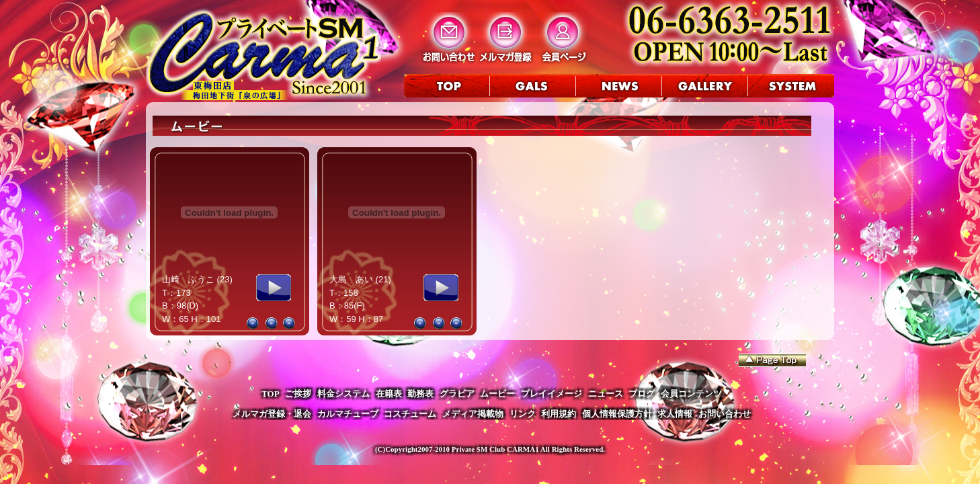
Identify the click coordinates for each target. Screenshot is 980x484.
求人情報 (675, 414)
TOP (271, 394)
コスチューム (410, 414)
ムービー (497, 394)
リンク (523, 414)
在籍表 (389, 394)
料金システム (343, 394)
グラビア (457, 394)
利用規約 (559, 414)
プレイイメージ (552, 394)
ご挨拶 (298, 394)
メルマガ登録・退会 (272, 414)
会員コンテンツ (691, 394)
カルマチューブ (348, 414)
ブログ (642, 394)
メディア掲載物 (473, 414)
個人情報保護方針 (617, 414)
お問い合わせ (725, 414)
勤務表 (420, 394)
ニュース (606, 394)
